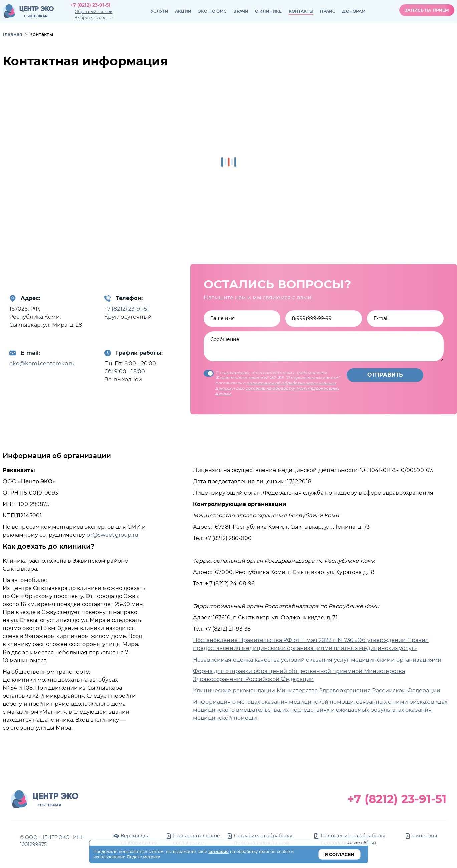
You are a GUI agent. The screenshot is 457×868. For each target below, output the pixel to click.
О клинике (268, 11)
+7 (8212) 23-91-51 (91, 5)
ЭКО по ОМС (212, 11)
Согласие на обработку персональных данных (263, 839)
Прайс (328, 11)
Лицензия (424, 836)
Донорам (354, 11)
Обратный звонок (94, 12)
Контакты (301, 11)
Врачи (241, 11)
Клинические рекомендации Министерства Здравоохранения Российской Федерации (317, 690)
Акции (183, 11)
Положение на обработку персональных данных (353, 839)
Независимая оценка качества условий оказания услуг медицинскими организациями (317, 660)
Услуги (159, 11)
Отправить (385, 375)
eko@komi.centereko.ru (42, 363)
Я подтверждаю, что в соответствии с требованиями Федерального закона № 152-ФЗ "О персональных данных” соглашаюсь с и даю (272, 383)
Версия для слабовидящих (139, 839)
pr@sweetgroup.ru (112, 535)
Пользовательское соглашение (196, 839)
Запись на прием (427, 10)
